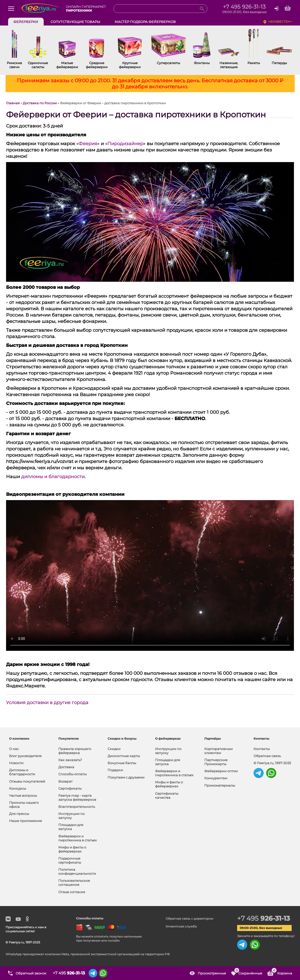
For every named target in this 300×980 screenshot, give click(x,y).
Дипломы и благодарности (22, 772)
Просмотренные (212, 973)
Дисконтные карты (124, 756)
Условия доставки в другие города (47, 703)
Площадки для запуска (71, 827)
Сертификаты (70, 788)
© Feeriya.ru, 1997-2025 (272, 763)
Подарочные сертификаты (70, 860)
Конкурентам (216, 778)
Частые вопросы (23, 795)
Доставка (66, 767)
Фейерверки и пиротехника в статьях (78, 838)
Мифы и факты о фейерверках (72, 849)
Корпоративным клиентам (218, 751)
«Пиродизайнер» (125, 144)
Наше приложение (26, 821)
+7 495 (264, 918)
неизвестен (279, 22)
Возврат (65, 781)
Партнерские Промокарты (216, 762)
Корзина (282, 971)
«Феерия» (88, 144)
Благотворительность (77, 807)
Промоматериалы (220, 785)
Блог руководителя (25, 756)
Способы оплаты (72, 774)
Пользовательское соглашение (74, 883)
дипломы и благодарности (53, 477)
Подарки (115, 770)
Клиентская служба (181, 926)
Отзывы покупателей (27, 781)
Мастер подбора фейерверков (145, 22)
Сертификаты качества (167, 795)
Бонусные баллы (122, 763)
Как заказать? (70, 760)
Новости (16, 763)
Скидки (114, 749)
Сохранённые (248, 971)
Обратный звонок (31, 973)
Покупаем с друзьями (126, 777)
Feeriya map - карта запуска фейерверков (77, 797)
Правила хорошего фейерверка (75, 751)
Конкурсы (18, 788)
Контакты (262, 749)
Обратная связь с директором (189, 919)
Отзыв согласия (72, 892)
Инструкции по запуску (71, 816)
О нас (14, 749)
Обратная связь (267, 756)
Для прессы (19, 814)
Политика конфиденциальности (77, 871)
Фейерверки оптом (221, 771)
